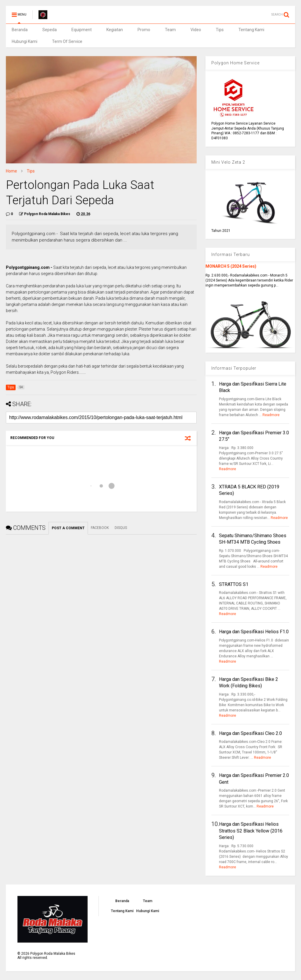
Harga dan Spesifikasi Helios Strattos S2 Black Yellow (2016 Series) (251, 831)
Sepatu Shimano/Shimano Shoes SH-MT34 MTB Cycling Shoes (253, 539)
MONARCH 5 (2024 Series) (231, 266)
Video (196, 30)
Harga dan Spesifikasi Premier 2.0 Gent (254, 779)
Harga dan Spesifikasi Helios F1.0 (254, 632)
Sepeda (50, 30)
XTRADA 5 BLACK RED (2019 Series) (249, 490)
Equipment (82, 30)
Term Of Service (67, 41)
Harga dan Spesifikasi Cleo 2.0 (250, 733)
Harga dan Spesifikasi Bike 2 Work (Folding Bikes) (249, 682)
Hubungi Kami (25, 41)
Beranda (20, 30)
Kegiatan (115, 30)
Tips (220, 30)
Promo (144, 30)
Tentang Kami (251, 30)
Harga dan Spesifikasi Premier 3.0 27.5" (254, 436)
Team (170, 30)
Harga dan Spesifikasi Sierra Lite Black (253, 387)
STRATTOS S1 (234, 584)
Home (11, 171)
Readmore (271, 415)
